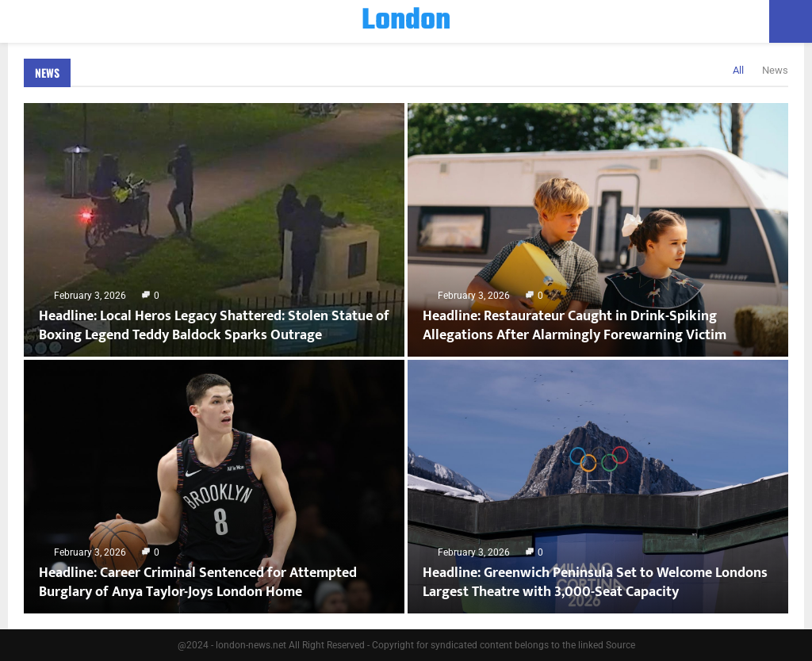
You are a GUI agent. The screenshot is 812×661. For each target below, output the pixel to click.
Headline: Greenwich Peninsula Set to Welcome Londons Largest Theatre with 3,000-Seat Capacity (595, 582)
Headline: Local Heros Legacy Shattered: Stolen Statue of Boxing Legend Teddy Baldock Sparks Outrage (214, 325)
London (406, 21)
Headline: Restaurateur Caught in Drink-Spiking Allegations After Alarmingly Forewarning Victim (575, 325)
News (47, 73)
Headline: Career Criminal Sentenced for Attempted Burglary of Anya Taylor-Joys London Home (198, 582)
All (738, 70)
